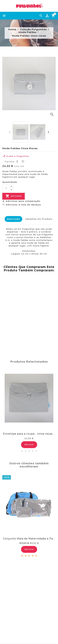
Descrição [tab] (13, 219)
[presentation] (10, 132)
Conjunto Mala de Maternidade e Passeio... (29, 539)
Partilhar (17, 162)
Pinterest (23, 162)
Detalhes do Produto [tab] (39, 219)
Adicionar (14, 196)
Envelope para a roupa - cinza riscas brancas (29, 434)
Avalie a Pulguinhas (16, 156)
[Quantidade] (6, 188)
